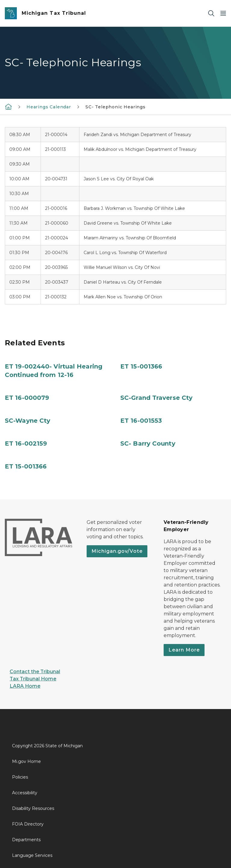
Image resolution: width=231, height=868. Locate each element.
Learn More (184, 650)
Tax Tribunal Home (33, 679)
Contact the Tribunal (35, 672)
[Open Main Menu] (223, 13)
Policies (20, 777)
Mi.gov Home (26, 761)
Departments (26, 840)
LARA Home (25, 686)
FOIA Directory (28, 824)
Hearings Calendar (49, 107)
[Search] (211, 13)
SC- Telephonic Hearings (115, 107)
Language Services (32, 855)
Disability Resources (33, 808)
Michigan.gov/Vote (117, 551)
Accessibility (25, 793)
